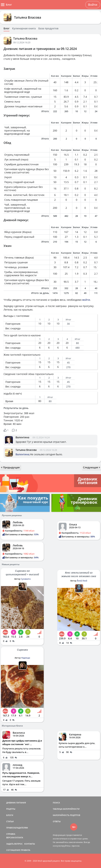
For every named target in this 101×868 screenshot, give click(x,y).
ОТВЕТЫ (57, 821)
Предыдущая (10, 467)
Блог (7, 28)
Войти (93, 5)
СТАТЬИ (10, 821)
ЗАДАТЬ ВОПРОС (14, 844)
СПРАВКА (11, 834)
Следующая (92, 467)
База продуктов (48, 28)
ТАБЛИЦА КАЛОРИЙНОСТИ (66, 809)
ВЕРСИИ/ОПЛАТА (15, 837)
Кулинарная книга (24, 28)
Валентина (22, 437)
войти (86, 300)
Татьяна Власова (28, 17)
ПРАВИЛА (25, 850)
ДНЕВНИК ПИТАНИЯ (16, 803)
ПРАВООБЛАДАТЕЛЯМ (17, 828)
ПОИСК (56, 803)
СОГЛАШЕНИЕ (13, 850)
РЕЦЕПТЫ (11, 809)
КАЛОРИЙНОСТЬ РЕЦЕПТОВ (66, 815)
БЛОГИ (10, 815)
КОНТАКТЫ (30, 844)
